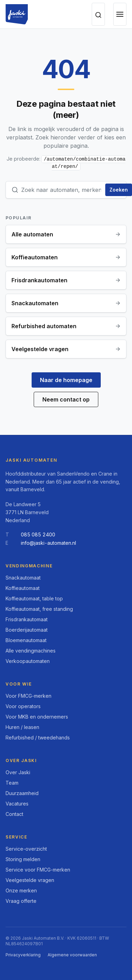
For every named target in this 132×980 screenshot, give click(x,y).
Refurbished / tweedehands (38, 738)
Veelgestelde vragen (66, 349)
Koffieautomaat (23, 588)
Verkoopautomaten (28, 661)
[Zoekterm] (62, 190)
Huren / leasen (22, 727)
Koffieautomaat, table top (34, 598)
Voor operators (23, 706)
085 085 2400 (38, 534)
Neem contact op (66, 399)
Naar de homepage (66, 380)
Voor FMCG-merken (28, 696)
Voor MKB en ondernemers (37, 717)
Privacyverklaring (23, 955)
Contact (14, 814)
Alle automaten (66, 234)
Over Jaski (18, 772)
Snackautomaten (66, 303)
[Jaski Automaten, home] (17, 14)
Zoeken (119, 190)
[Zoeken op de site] (98, 14)
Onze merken (21, 890)
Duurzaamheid (22, 793)
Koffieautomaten (66, 257)
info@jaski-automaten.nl (48, 543)
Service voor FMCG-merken (38, 870)
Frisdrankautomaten (66, 280)
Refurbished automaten (66, 326)
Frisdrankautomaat (27, 619)
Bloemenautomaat (26, 640)
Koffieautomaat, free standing (39, 609)
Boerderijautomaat (27, 630)
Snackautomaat (23, 578)
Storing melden (23, 859)
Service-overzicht (26, 849)
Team (12, 783)
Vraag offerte (21, 901)
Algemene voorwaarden (72, 955)
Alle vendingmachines (31, 651)
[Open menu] (120, 14)
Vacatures (17, 804)
